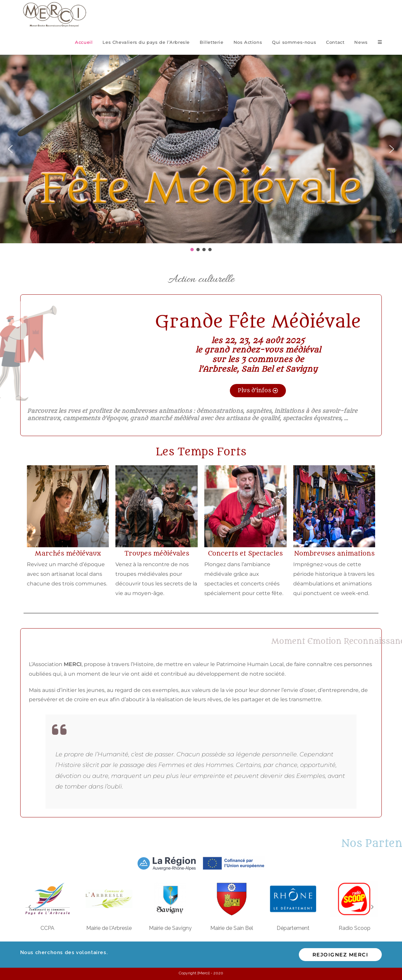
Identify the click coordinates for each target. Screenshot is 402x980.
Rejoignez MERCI (340, 955)
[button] (10, 149)
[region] (201, 154)
